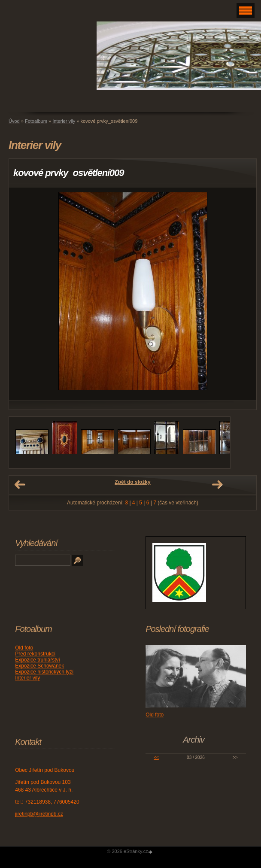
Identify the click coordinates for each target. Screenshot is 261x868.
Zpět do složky (132, 482)
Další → (217, 485)
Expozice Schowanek (39, 666)
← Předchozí (20, 485)
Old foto (24, 648)
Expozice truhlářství (38, 660)
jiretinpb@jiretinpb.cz (39, 814)
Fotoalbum (36, 121)
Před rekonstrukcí (35, 654)
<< (156, 757)
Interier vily (64, 121)
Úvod (14, 121)
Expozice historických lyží (44, 672)
